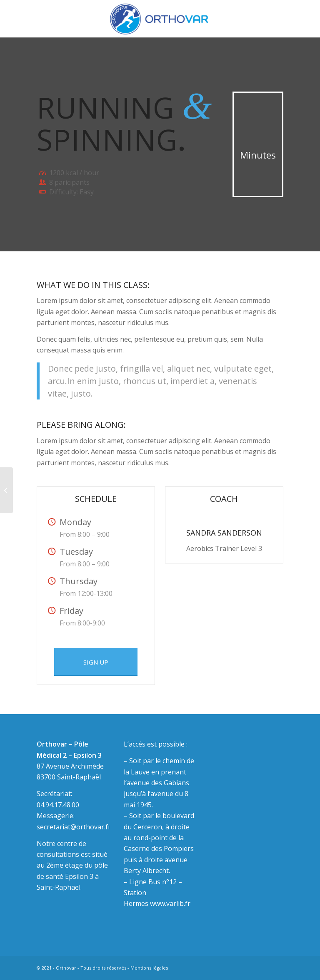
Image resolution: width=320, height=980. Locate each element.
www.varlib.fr (170, 903)
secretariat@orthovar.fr (74, 827)
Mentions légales (149, 968)
